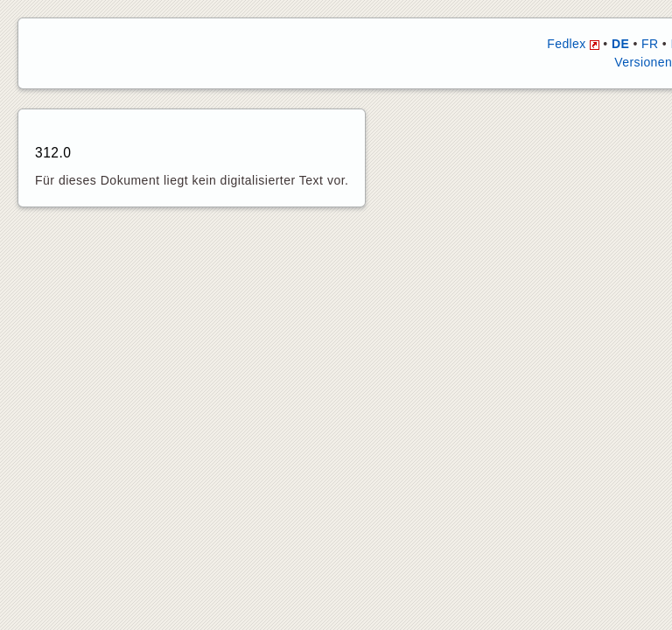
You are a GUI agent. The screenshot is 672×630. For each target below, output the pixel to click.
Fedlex (573, 44)
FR (650, 44)
